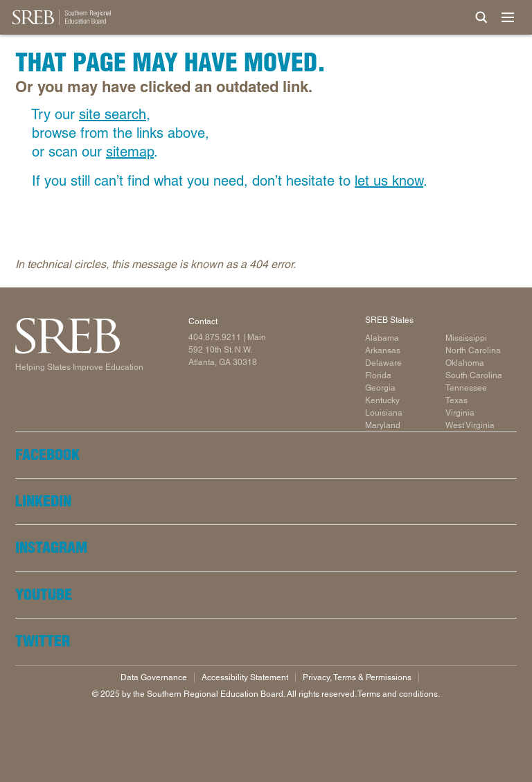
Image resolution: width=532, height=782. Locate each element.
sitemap (130, 152)
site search (113, 114)
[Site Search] (481, 17)
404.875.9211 (215, 337)
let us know (389, 181)
